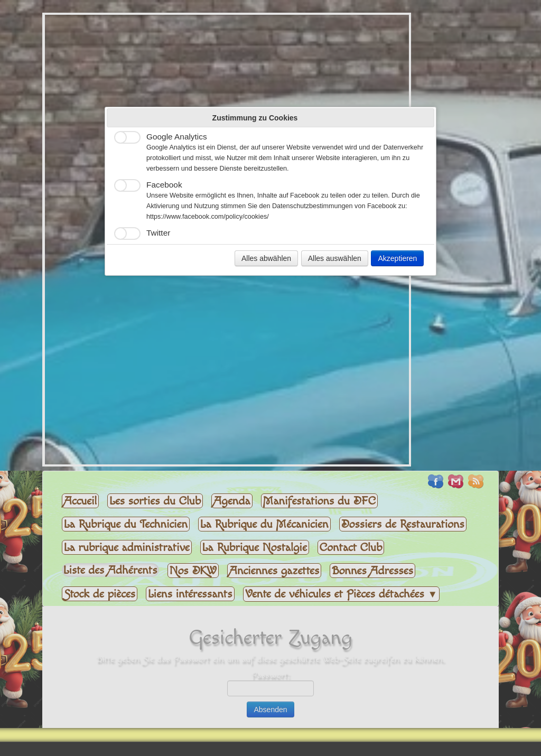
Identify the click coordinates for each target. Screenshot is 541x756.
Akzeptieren (397, 258)
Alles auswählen (335, 258)
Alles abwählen (266, 258)
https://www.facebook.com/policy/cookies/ (208, 217)
